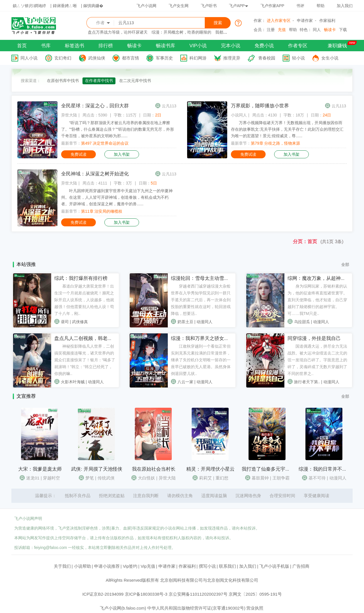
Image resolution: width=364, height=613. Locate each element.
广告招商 (301, 566)
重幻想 (222, 478)
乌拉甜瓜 (302, 322)
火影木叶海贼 (73, 382)
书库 (46, 46)
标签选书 (75, 46)
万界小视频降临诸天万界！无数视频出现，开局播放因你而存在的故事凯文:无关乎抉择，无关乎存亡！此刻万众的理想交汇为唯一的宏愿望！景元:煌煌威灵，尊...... (287, 129)
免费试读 (78, 154)
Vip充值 (148, 566)
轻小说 (298, 58)
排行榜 (106, 46)
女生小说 (330, 58)
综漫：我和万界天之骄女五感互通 (207, 338)
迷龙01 (33, 478)
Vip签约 (130, 566)
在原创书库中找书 (63, 81)
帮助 (320, 6)
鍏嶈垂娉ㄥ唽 (65, 6)
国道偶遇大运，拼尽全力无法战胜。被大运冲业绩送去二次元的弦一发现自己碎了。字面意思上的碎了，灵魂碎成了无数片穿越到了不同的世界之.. (317, 360)
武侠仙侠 (97, 58)
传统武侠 (106, 478)
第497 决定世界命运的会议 (105, 143)
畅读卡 (330, 30)
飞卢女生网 (179, 6)
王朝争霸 (281, 478)
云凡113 (169, 106)
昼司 (65, 322)
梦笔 (90, 478)
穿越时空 (51, 478)
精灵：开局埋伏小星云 (210, 469)
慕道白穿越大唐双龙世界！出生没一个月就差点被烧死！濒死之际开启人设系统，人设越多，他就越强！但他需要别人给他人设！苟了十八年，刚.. (84, 300)
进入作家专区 (279, 20)
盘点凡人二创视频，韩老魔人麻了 (91, 338)
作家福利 (327, 20)
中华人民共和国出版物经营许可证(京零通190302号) (196, 608)
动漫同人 (204, 322)
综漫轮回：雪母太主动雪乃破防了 (207, 278)
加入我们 (345, 6)
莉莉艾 (205, 478)
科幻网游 (198, 58)
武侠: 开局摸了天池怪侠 (97, 469)
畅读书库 (166, 46)
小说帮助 (82, 566)
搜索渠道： (31, 81)
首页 (22, 46)
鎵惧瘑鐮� (93, 6)
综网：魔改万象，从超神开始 (319, 278)
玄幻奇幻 (63, 58)
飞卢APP (239, 6)
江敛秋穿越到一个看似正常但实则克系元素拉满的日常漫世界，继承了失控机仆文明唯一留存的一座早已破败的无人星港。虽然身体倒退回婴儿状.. (201, 360)
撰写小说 (207, 566)
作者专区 (298, 46)
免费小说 (264, 46)
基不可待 (317, 478)
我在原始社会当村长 (154, 469)
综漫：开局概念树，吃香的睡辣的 (181, 32)
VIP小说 (198, 46)
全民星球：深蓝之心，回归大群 (95, 106)
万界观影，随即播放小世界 (260, 106)
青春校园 (267, 58)
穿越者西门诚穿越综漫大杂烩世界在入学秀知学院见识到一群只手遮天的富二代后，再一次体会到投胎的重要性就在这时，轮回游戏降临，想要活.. (201, 300)
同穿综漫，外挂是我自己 (314, 338)
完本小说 (231, 46)
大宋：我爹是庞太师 (40, 469)
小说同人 (239, 115)
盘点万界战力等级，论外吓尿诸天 (118, 32)
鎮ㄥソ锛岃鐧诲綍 (29, 6)
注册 (271, 30)
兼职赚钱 (337, 46)
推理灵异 (232, 58)
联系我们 (227, 566)
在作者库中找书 (99, 81)
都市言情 (131, 58)
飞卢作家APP (272, 6)
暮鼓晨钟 (260, 478)
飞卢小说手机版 (274, 566)
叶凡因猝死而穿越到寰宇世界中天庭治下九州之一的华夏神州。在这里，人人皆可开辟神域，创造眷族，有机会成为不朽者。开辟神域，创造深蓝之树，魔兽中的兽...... (117, 197)
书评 (300, 6)
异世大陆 (69, 115)
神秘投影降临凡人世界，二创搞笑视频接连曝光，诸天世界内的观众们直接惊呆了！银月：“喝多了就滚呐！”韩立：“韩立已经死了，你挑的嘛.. (85, 360)
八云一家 (185, 382)
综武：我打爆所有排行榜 (81, 278)
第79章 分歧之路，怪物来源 (275, 143)
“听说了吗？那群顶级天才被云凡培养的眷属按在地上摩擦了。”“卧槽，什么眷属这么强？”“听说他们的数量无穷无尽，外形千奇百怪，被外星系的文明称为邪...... (118, 129)
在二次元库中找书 (135, 81)
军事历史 (164, 58)
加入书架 (122, 154)
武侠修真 (80, 322)
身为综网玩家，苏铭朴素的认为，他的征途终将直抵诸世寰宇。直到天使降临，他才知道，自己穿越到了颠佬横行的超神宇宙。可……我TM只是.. (317, 300)
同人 (317, 30)
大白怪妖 (146, 478)
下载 (343, 30)
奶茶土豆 (185, 322)
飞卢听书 (209, 6)
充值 (282, 30)
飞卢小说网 (146, 6)
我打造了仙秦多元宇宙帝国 (271, 469)
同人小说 (29, 58)
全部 (345, 265)
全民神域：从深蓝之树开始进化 (95, 174)
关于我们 (62, 566)
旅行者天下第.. (307, 382)
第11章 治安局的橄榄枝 (102, 211)
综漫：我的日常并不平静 (325, 469)
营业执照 (255, 608)
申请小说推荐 (107, 566)
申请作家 (305, 20)
